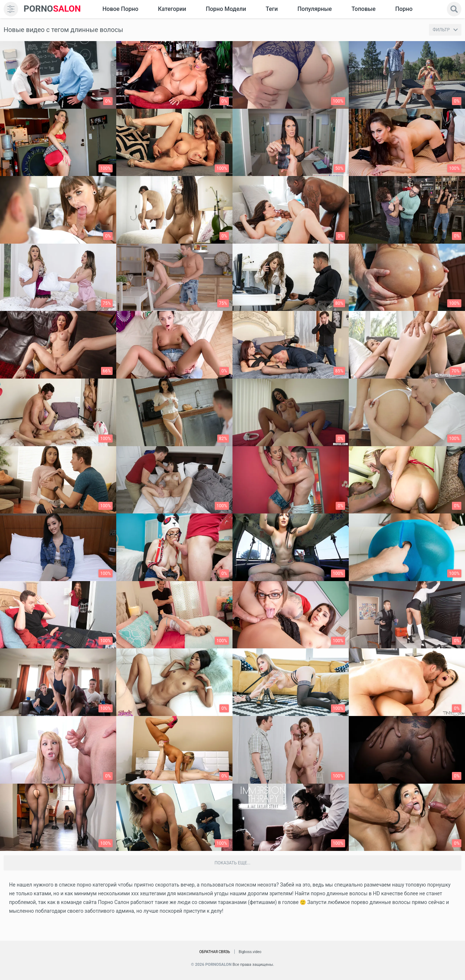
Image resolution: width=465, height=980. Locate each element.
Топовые (363, 9)
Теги (272, 9)
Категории (172, 9)
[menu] (11, 9)
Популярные (315, 9)
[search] (454, 9)
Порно (404, 9)
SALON (52, 9)
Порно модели (226, 9)
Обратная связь (215, 952)
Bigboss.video (250, 952)
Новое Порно (120, 9)
